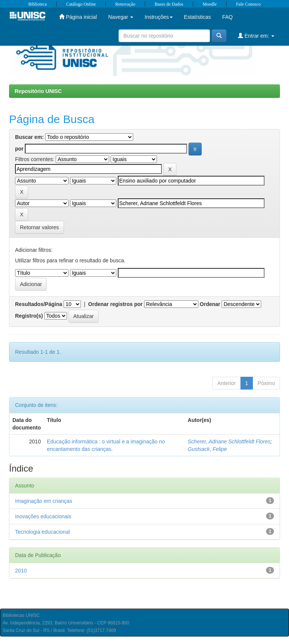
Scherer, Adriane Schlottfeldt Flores (229, 442)
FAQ (227, 17)
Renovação (125, 4)
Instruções (159, 17)
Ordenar (210, 304)
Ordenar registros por (115, 304)
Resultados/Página (39, 304)
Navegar (121, 17)
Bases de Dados (169, 4)
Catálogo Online (81, 4)
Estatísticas (198, 17)
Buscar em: (29, 137)
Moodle (209, 4)
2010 (21, 571)
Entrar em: (256, 36)
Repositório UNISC (38, 91)
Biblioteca (37, 4)
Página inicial (78, 17)
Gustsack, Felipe (207, 449)
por (19, 149)
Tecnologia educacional (43, 532)
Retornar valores (40, 227)
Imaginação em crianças (44, 501)
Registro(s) (29, 316)
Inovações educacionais (43, 516)
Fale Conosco (248, 4)
